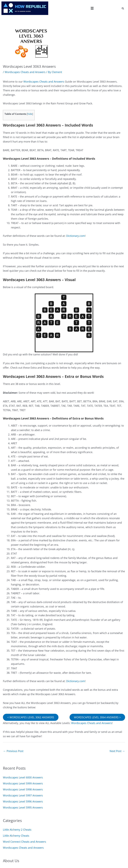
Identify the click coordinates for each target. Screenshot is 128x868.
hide (30, 114)
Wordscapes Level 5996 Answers (23, 801)
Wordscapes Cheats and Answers (25, 72)
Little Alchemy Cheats (16, 836)
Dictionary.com (76, 236)
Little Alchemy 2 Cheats (17, 830)
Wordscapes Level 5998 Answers (23, 789)
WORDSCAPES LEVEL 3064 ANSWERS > (97, 717)
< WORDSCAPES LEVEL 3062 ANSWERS (31, 717)
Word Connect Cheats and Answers (24, 842)
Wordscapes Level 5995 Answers (23, 807)
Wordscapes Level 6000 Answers (23, 777)
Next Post (117, 751)
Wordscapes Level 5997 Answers (23, 795)
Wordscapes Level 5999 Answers (23, 783)
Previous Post (13, 751)
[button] (92, 8)
